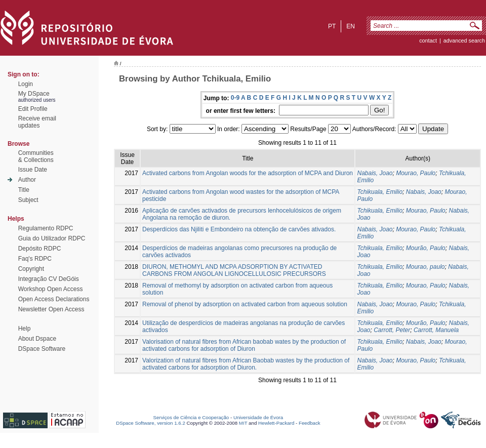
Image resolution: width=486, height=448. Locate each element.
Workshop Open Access (51, 289)
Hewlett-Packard (276, 423)
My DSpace (34, 94)
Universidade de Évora (258, 417)
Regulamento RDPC (46, 228)
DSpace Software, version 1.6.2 (151, 423)
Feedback (310, 423)
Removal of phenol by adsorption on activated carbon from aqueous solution (245, 304)
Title (24, 190)
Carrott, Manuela (436, 330)
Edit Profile (33, 109)
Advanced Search (464, 40)
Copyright (31, 269)
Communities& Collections (36, 156)
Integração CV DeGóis (49, 279)
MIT (243, 423)
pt (332, 26)
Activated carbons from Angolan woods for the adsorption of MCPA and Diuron (248, 173)
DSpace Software (42, 349)
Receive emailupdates (37, 122)
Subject (28, 200)
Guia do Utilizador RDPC (52, 238)
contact (428, 40)
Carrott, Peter (392, 330)
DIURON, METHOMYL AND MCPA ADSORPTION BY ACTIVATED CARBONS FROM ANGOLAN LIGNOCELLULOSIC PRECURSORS (234, 270)
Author (27, 180)
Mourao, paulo (426, 267)
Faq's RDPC (35, 259)
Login (26, 84)
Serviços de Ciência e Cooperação (191, 417)
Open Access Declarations (54, 299)
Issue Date (33, 170)
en (351, 26)
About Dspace (37, 339)
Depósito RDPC (40, 249)
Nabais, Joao (375, 173)
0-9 (235, 98)
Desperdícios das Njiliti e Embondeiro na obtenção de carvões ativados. (239, 229)
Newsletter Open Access (51, 309)
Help (25, 329)
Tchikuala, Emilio (380, 192)
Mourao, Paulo (416, 173)
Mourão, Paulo (426, 248)
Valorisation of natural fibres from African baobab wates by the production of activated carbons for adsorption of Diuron (244, 345)
